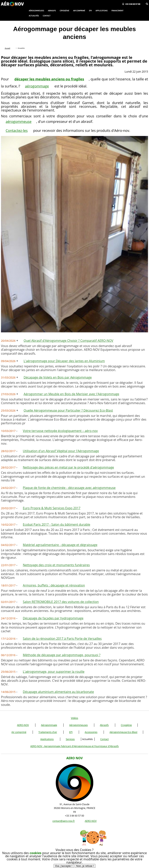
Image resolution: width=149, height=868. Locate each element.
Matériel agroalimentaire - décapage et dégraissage (60, 545)
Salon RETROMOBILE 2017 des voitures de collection (61, 602)
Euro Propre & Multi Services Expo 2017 (52, 508)
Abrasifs (104, 725)
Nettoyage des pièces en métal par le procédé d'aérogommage (68, 467)
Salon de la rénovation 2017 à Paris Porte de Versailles (62, 639)
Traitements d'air (48, 732)
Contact (105, 739)
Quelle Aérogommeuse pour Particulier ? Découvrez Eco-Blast (68, 410)
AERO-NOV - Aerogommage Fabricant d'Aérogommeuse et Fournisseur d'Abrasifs (74, 746)
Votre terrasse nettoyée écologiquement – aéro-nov (60, 431)
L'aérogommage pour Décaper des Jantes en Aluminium (64, 361)
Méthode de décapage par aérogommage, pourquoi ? (62, 655)
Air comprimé (19, 732)
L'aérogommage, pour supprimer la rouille (54, 672)
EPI (71, 732)
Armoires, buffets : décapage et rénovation (54, 585)
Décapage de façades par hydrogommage (53, 618)
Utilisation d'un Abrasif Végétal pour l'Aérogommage (61, 451)
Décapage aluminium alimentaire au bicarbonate (58, 692)
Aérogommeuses (79, 725)
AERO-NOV (23, 725)
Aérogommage (49, 725)
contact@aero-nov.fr (64, 821)
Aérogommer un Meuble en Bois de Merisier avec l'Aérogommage (71, 394)
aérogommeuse (19, 121)
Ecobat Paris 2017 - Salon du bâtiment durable (57, 524)
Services (70, 739)
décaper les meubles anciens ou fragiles (49, 79)
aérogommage (37, 86)
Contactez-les (17, 130)
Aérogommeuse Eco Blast (123, 732)
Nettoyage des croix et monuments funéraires (56, 565)
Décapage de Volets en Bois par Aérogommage (58, 377)
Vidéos (74, 718)
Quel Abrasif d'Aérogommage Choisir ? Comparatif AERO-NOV (69, 341)
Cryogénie (126, 725)
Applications (47, 739)
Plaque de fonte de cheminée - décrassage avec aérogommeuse (69, 488)
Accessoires (91, 732)
